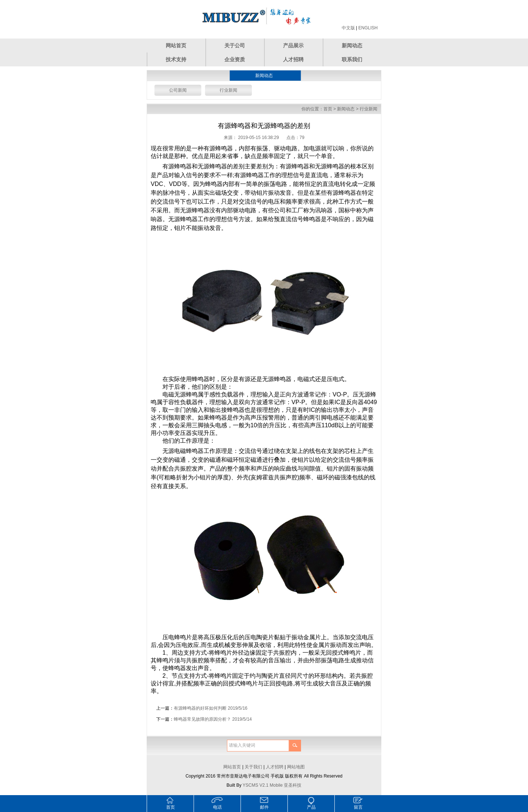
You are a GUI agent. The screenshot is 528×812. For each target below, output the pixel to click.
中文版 (348, 28)
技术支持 (176, 59)
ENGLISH (368, 28)
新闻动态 (352, 45)
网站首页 (176, 45)
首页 (328, 109)
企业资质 (235, 59)
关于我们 (253, 767)
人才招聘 (293, 59)
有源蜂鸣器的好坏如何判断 (200, 708)
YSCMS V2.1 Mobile (263, 785)
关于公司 (235, 45)
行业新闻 (228, 90)
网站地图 (296, 767)
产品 (311, 807)
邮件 (264, 807)
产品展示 (293, 45)
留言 (358, 807)
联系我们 (352, 59)
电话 (217, 807)
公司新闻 (178, 90)
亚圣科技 (293, 785)
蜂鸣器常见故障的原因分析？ (202, 719)
